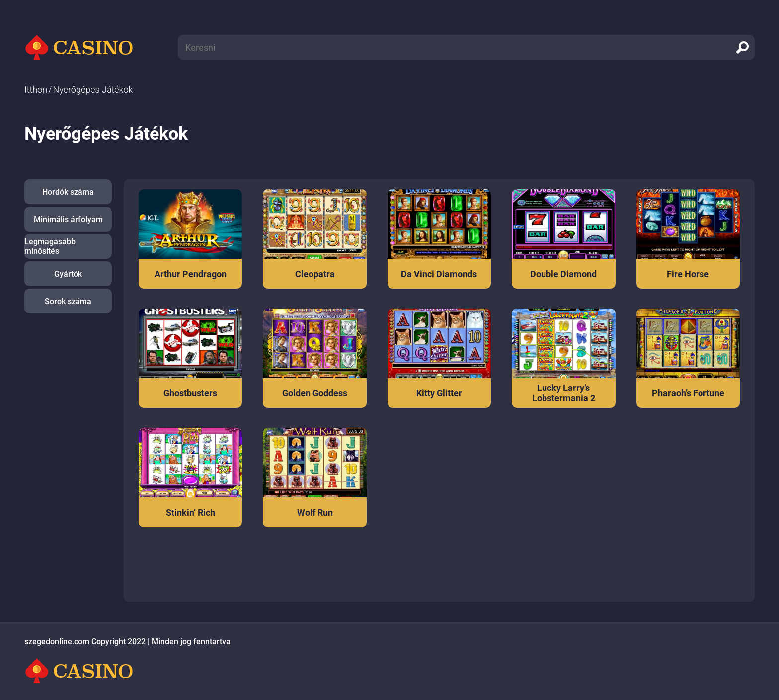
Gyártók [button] (68, 274)
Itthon (36, 90)
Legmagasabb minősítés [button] (50, 246)
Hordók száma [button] (68, 192)
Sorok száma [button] (68, 301)
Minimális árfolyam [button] (68, 219)
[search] (742, 47)
